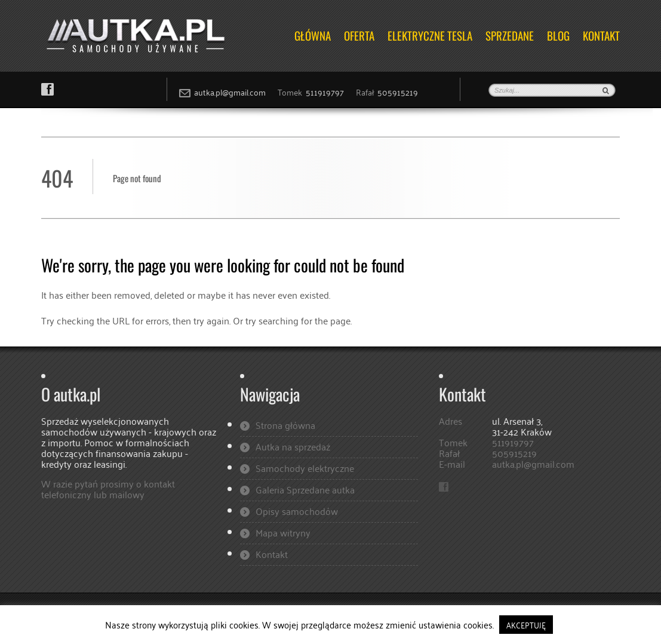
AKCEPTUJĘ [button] (526, 625)
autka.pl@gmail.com (230, 92)
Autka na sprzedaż (293, 446)
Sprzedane (510, 35)
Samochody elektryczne (305, 468)
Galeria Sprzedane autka (305, 489)
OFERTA (359, 35)
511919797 (325, 92)
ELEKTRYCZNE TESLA (430, 35)
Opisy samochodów (297, 511)
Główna (313, 35)
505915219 (398, 92)
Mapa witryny (283, 532)
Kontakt (601, 35)
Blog (558, 35)
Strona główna (285, 425)
